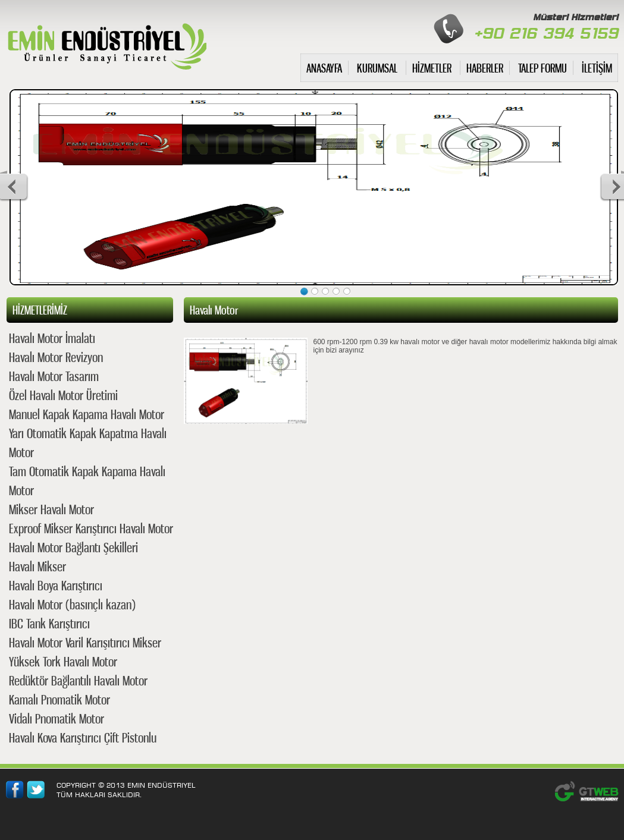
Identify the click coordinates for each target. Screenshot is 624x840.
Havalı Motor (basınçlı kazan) (72, 604)
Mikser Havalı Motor (51, 509)
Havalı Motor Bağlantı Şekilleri (73, 547)
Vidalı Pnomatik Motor (57, 718)
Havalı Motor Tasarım (54, 376)
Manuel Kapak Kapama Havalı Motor (87, 414)
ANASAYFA (324, 68)
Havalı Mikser (37, 566)
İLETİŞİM (597, 68)
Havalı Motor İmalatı (52, 338)
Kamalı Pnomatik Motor (59, 699)
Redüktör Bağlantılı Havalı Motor (78, 680)
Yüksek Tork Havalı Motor (63, 661)
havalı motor (106, 44)
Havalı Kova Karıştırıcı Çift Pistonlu (83, 737)
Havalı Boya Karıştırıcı (56, 585)
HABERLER (485, 68)
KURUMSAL (377, 68)
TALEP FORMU (543, 68)
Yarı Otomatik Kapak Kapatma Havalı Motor (88, 443)
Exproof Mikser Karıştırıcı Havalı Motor (91, 528)
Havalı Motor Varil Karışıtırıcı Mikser (85, 642)
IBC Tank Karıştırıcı (49, 623)
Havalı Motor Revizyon (56, 357)
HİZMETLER (432, 68)
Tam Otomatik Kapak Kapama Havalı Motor (87, 481)
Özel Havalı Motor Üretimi (63, 395)
